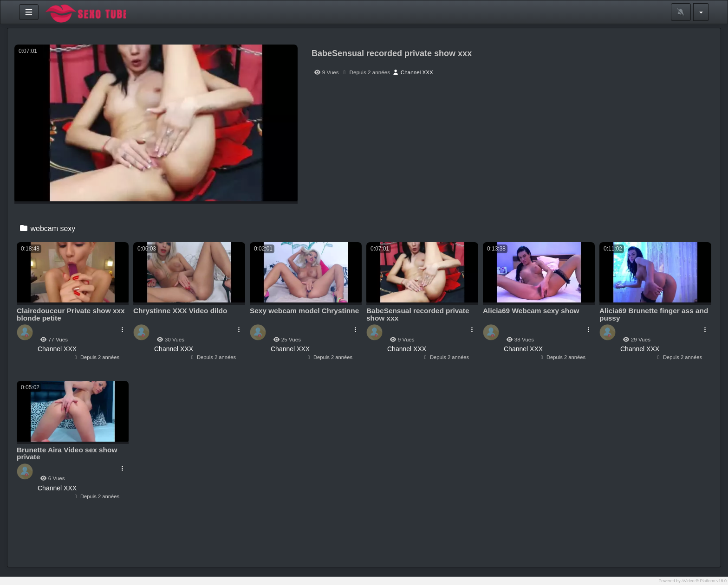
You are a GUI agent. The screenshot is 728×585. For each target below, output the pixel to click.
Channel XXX (413, 72)
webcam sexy (47, 228)
